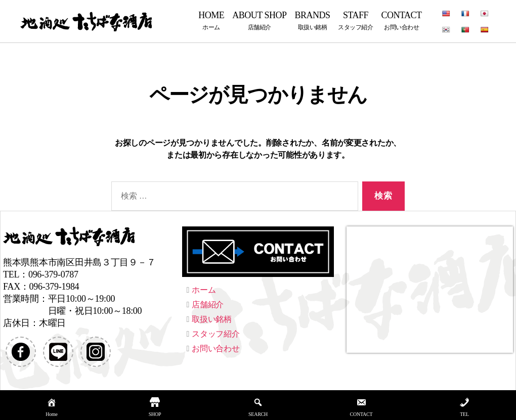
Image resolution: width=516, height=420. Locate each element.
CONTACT (402, 20)
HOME (211, 20)
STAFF (355, 20)
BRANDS (312, 20)
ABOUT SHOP (259, 20)
